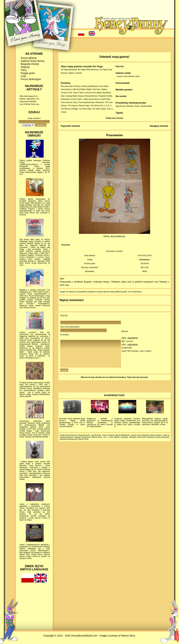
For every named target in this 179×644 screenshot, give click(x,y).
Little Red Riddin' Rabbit (82, 89)
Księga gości (28, 73)
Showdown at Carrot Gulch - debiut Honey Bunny (80, 99)
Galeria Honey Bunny (33, 61)
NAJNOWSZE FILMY (115, 402)
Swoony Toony (72, 102)
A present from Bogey (93, 93)
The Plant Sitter (85, 109)
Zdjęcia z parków (75, 73)
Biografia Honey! (30, 64)
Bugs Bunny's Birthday (125, 106)
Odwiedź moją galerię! (114, 57)
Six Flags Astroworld (69, 70)
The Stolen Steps (99, 109)
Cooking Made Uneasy (74, 96)
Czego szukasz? (34, 118)
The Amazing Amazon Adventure (91, 102)
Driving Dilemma (91, 96)
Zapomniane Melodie (28, 102)
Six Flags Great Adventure (88, 70)
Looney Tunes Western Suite (128, 76)
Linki (23, 76)
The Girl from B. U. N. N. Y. (101, 106)
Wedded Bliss (146, 106)
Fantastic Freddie (105, 96)
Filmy (24, 70)
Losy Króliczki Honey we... (30, 104)
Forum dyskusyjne (31, 79)
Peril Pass (96, 89)
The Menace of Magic (69, 109)
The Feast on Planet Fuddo (79, 106)
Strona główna (29, 58)
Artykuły (25, 67)
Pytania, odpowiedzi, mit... (30, 99)
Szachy (137, 106)
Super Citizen (79, 93)
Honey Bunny (66, 89)
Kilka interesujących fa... (29, 96)
